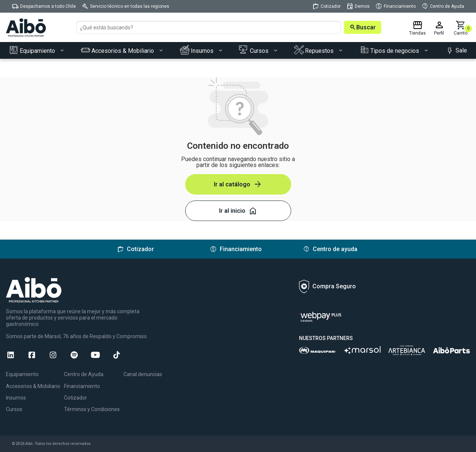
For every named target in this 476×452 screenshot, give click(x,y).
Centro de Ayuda (84, 374)
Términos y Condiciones (92, 409)
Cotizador (75, 398)
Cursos (14, 409)
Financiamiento (82, 386)
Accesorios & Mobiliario (33, 386)
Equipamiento (22, 374)
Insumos (16, 398)
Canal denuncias (143, 374)
